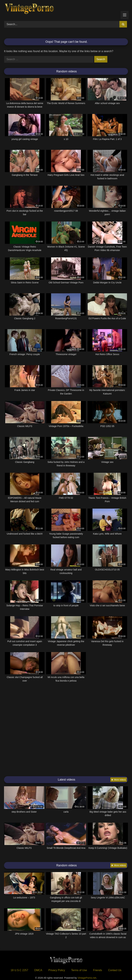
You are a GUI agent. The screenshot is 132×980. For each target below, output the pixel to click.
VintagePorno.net (87, 978)
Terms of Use (79, 970)
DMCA (38, 970)
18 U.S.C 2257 (19, 970)
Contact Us (115, 970)
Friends (98, 970)
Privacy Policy (57, 970)
